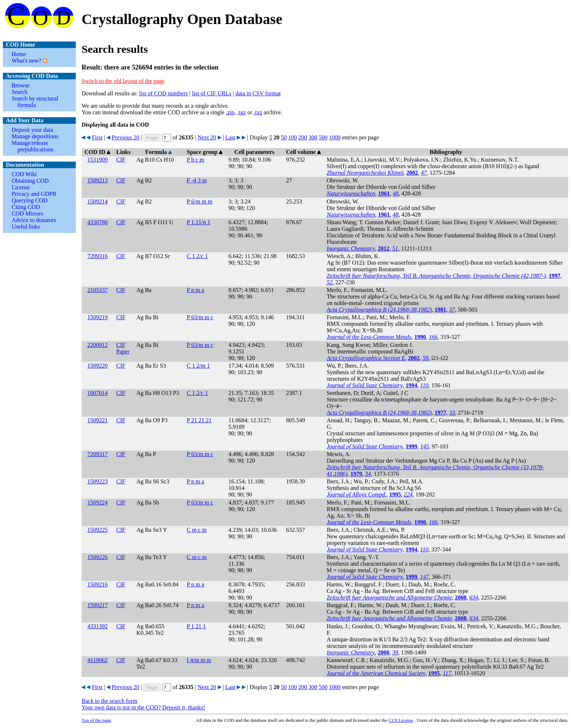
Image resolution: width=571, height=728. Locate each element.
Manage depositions (35, 136)
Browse (21, 85)
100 (292, 137)
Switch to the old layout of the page (123, 81)
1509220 (98, 366)
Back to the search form (109, 701)
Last (231, 137)
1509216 (98, 584)
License (21, 187)
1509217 (98, 605)
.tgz (242, 112)
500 (323, 137)
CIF (121, 160)
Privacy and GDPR (34, 194)
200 (303, 137)
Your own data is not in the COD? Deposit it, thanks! (143, 707)
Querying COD (29, 200)
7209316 (98, 256)
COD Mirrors (27, 213)
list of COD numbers (164, 93)
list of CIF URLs (212, 93)
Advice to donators (34, 220)
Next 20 (207, 137)
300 (313, 137)
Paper (123, 351)
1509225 (98, 530)
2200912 (98, 345)
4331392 (98, 626)
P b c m (196, 160)
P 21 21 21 (199, 420)
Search (20, 92)
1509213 (98, 180)
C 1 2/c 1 (197, 256)
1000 (335, 137)
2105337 (98, 290)
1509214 (98, 201)
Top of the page (96, 720)
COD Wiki (24, 174)
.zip (230, 112)
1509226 (98, 557)
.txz (258, 112)
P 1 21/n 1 (199, 222)
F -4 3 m (197, 180)
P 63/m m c (200, 317)
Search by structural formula (35, 102)
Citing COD (26, 207)
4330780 (98, 222)
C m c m (197, 530)
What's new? (27, 61)
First (97, 137)
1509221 (98, 420)
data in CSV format (258, 93)
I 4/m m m (199, 660)
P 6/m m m (200, 201)
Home (19, 54)
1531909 (98, 160)
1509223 (98, 481)
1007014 (98, 393)
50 (284, 137)
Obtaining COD (30, 181)
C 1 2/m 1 (198, 366)
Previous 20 (126, 137)
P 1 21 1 (196, 626)
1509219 (98, 317)
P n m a (196, 290)
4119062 (97, 660)
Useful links (26, 227)
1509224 (98, 503)
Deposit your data (32, 130)
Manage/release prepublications (33, 146)
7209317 (98, 454)
